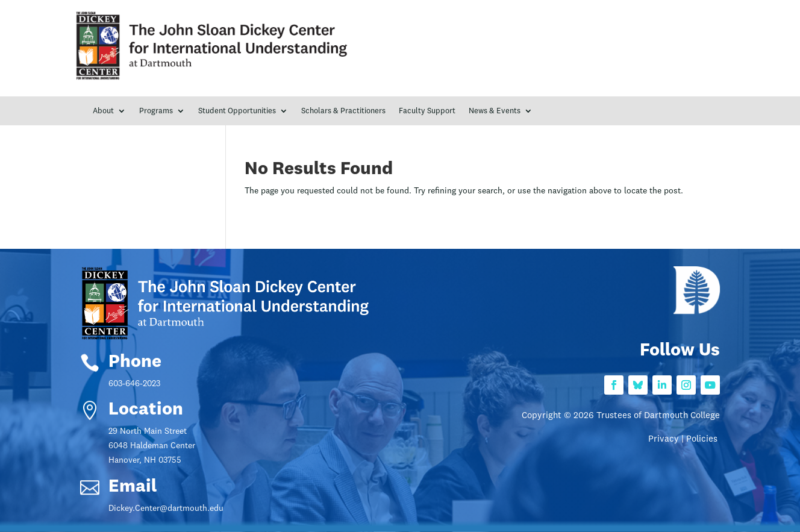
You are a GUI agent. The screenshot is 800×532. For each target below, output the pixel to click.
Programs (156, 111)
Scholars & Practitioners (343, 111)
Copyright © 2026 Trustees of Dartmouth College (621, 416)
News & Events (495, 111)
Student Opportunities (237, 111)
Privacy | (667, 440)
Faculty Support (427, 111)
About (103, 111)
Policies (703, 440)
